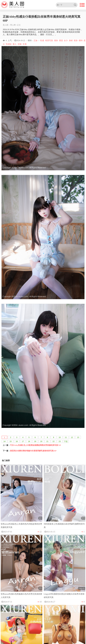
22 (54, 441)
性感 (42, 41)
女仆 (66, 41)
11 (66, 437)
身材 (71, 41)
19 (35, 441)
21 (47, 441)
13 (78, 437)
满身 (56, 41)
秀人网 (13, 25)
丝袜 (20, 44)
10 (60, 437)
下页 (66, 442)
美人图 (6, 25)
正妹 (36, 41)
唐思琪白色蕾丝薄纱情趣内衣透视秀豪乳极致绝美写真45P (33, 451)
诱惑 (61, 41)
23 (60, 441)
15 (11, 441)
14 (4, 441)
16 (17, 441)
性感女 (9, 44)
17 (23, 441)
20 (41, 441)
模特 (81, 41)
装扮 (76, 41)
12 (72, 437)
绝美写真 (49, 41)
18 (29, 441)
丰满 (25, 44)
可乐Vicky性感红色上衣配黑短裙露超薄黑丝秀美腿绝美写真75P (35, 445)
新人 (15, 44)
